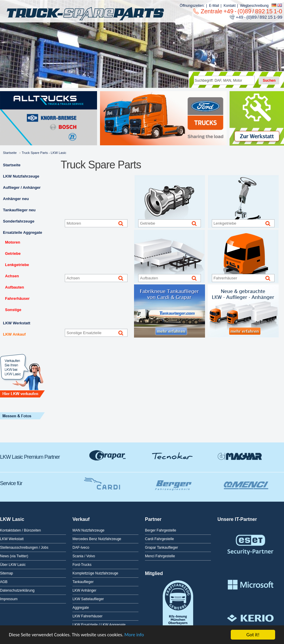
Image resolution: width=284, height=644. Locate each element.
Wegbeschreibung (254, 6)
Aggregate (81, 608)
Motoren (13, 242)
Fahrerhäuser (17, 298)
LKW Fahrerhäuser (87, 616)
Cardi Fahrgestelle (159, 539)
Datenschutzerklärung (17, 590)
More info (138, 635)
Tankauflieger (83, 582)
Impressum (9, 599)
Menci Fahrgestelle (160, 556)
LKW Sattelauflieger (88, 599)
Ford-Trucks (82, 565)
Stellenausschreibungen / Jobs (24, 548)
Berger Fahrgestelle (160, 530)
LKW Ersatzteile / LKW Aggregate (99, 625)
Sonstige (13, 310)
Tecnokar (173, 455)
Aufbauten (14, 287)
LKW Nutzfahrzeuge (21, 176)
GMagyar (240, 455)
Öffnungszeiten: (192, 6)
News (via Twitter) (14, 556)
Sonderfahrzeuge (19, 221)
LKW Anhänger (84, 590)
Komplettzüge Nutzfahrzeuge (95, 573)
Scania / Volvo (84, 556)
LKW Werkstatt (17, 323)
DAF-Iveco (81, 548)
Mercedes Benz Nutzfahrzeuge (97, 539)
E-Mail (214, 6)
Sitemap (7, 573)
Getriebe (13, 253)
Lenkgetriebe (17, 265)
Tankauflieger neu (19, 210)
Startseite (10, 153)
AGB (4, 582)
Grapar (108, 455)
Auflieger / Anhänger (22, 187)
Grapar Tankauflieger (162, 548)
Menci (246, 482)
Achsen (12, 276)
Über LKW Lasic (13, 565)
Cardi (101, 482)
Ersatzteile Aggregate (22, 232)
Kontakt (230, 6)
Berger (172, 482)
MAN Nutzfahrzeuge (88, 530)
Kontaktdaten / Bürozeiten (20, 530)
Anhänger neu (16, 199)
